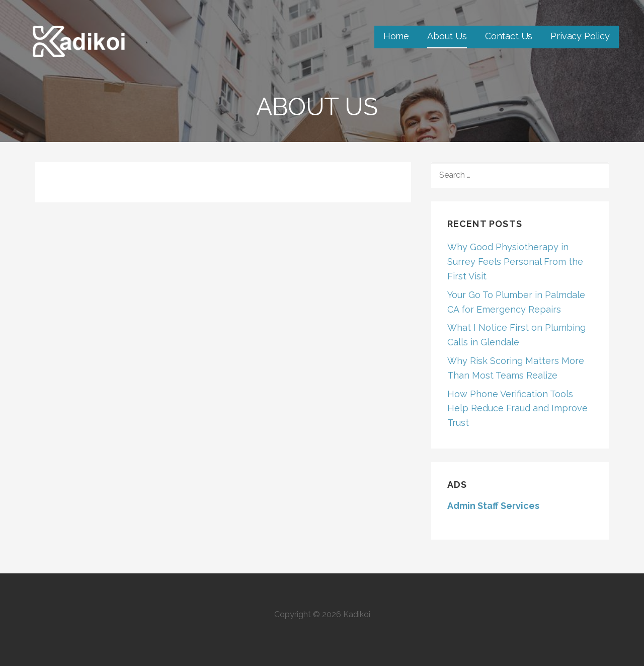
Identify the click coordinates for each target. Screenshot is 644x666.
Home (396, 36)
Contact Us (509, 36)
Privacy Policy (580, 36)
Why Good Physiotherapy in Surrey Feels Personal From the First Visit (515, 262)
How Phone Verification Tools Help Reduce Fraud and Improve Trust (517, 409)
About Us (447, 36)
